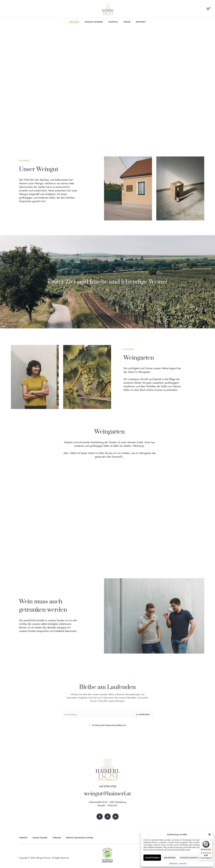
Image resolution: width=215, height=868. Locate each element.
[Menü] (211, 841)
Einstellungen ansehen (195, 858)
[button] (210, 834)
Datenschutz (173, 863)
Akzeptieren (152, 858)
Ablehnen (170, 858)
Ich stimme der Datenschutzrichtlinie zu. (107, 725)
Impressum (183, 863)
